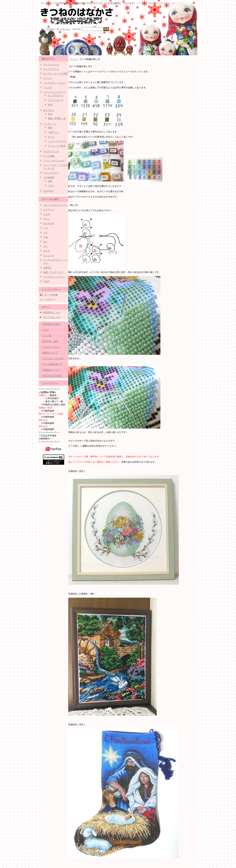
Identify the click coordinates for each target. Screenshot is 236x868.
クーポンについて (51, 347)
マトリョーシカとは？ (53, 358)
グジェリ (48, 78)
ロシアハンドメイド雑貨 (55, 74)
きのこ (47, 219)
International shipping (52, 376)
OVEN (46, 281)
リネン (51, 186)
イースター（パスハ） (54, 277)
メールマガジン (50, 383)
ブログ (46, 330)
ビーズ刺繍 (49, 156)
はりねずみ (49, 223)
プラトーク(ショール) (54, 161)
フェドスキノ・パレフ (54, 83)
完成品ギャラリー (51, 370)
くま (46, 228)
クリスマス (49, 210)
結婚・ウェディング (53, 272)
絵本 (50, 114)
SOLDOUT (48, 191)
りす (46, 233)
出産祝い (48, 268)
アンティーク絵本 (57, 146)
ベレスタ (48, 87)
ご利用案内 (50, 29)
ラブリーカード (56, 100)
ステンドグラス (51, 173)
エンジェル (49, 255)
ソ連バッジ (53, 132)
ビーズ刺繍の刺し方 (52, 364)
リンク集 (47, 336)
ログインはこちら (52, 317)
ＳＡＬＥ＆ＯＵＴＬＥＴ (55, 205)
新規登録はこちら (52, 312)
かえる (47, 251)
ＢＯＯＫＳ (49, 110)
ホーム (73, 59)
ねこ (46, 242)
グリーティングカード (54, 92)
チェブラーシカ (51, 69)
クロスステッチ (51, 151)
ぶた (46, 246)
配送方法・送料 (50, 341)
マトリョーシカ (51, 65)
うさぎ (47, 214)
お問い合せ (65, 29)
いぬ (46, 237)
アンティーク (50, 124)
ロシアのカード (56, 96)
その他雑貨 (49, 177)
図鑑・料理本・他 (57, 118)
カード (51, 137)
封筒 (50, 105)
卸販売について (50, 353)
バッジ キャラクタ (57, 141)
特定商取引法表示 (51, 324)
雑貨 (50, 128)
